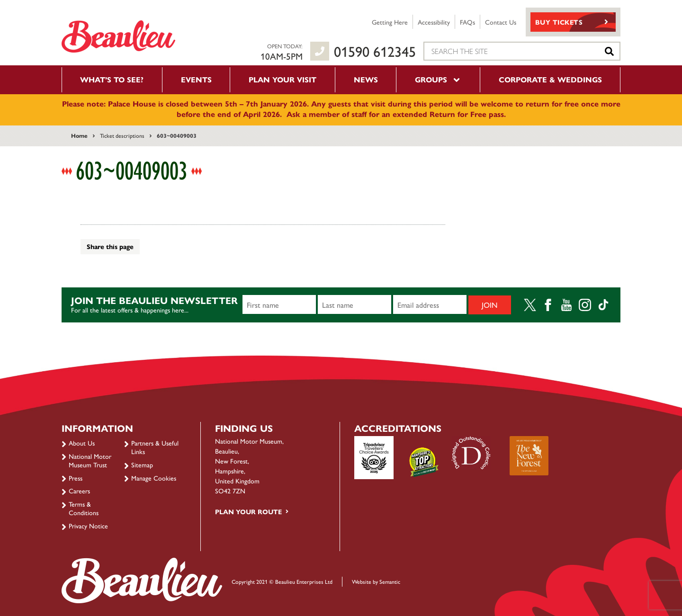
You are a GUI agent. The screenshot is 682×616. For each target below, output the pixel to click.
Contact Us (501, 22)
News (366, 79)
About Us (82, 443)
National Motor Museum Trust (90, 460)
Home (79, 135)
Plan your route (248, 511)
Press (76, 478)
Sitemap (142, 464)
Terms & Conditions (84, 508)
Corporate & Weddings (550, 79)
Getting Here (390, 22)
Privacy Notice (88, 526)
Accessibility (434, 22)
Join (490, 305)
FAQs (467, 22)
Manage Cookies (154, 478)
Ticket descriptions (122, 135)
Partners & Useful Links (155, 447)
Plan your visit (283, 79)
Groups (438, 79)
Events (196, 79)
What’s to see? (112, 79)
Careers (79, 491)
